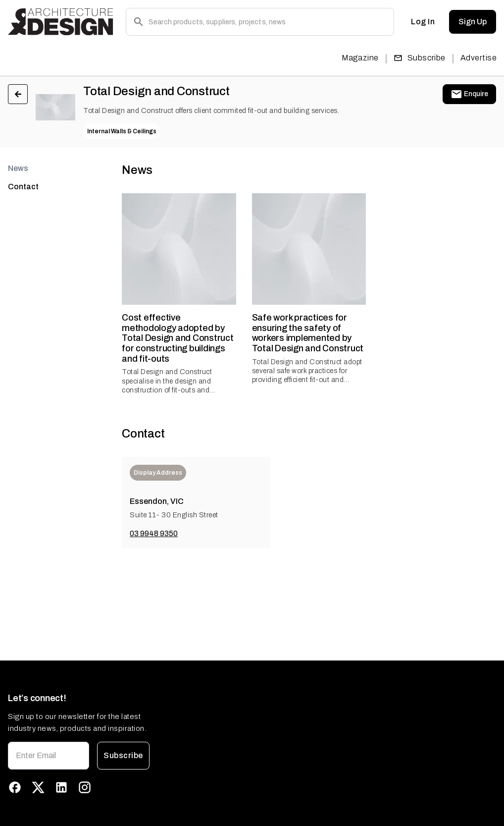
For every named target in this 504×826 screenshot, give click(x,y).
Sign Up (473, 22)
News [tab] (18, 168)
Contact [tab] (23, 187)
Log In (423, 22)
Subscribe (420, 58)
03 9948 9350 (154, 533)
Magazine (360, 58)
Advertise (479, 58)
